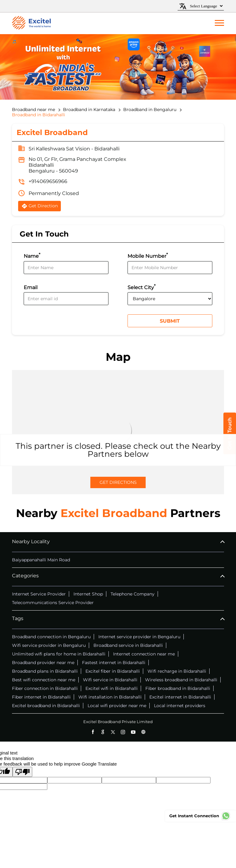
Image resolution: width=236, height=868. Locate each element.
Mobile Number (148, 255)
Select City (142, 287)
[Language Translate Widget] (205, 6)
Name (32, 255)
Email (31, 287)
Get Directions (118, 482)
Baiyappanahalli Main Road (41, 560)
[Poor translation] (22, 772)
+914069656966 (48, 181)
